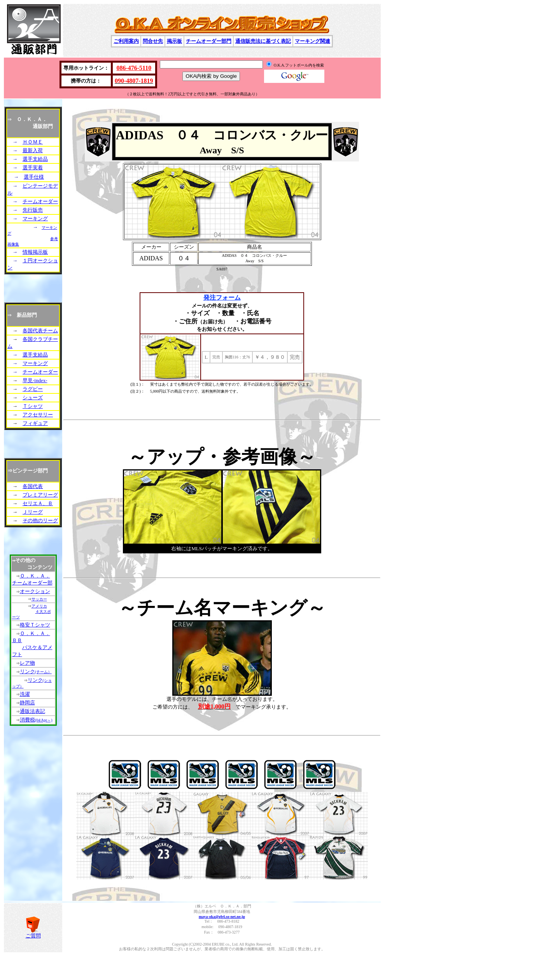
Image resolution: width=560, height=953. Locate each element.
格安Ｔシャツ (35, 625)
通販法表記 (32, 711)
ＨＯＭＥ (33, 142)
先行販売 (33, 210)
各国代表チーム (40, 331)
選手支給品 (35, 159)
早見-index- (35, 380)
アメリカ (39, 606)
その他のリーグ (40, 520)
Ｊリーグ (33, 512)
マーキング (35, 219)
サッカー (39, 599)
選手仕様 (34, 177)
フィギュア (35, 423)
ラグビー (33, 389)
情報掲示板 (35, 252)
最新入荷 (33, 150)
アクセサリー (38, 415)
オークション (35, 591)
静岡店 (27, 703)
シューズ (33, 398)
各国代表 (33, 486)
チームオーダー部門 (209, 41)
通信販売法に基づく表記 (263, 41)
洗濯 (25, 694)
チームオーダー (40, 201)
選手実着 (33, 168)
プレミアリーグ (40, 495)
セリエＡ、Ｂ (38, 503)
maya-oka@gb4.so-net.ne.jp (222, 917)
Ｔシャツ (33, 406)
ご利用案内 (126, 41)
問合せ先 (153, 41)
